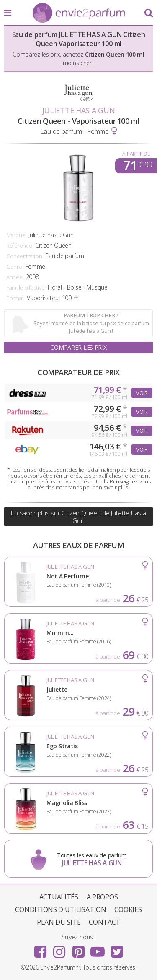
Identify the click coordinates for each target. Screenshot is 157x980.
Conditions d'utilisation (60, 909)
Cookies (128, 909)
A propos (102, 897)
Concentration (24, 256)
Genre (14, 267)
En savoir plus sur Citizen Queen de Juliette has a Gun (78, 517)
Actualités (59, 897)
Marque (16, 235)
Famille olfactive (25, 287)
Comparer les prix (78, 347)
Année (14, 277)
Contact (104, 922)
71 (138, 166)
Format (15, 298)
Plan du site (59, 922)
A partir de (136, 154)
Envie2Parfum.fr (79, 13)
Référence (19, 246)
